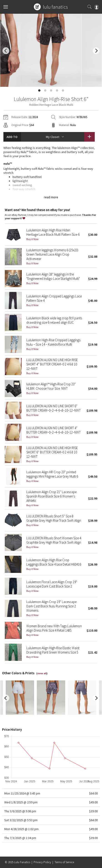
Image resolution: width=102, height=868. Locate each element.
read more (51, 197)
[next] (96, 51)
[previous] (6, 51)
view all (42, 673)
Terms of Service (64, 862)
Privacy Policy (42, 862)
